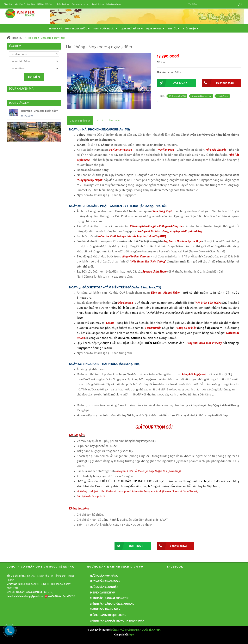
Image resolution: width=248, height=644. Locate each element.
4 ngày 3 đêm (222, 96)
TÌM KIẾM (15, 46)
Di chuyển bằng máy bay (201, 96)
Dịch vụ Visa (156, 29)
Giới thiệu (191, 29)
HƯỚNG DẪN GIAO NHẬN (104, 587)
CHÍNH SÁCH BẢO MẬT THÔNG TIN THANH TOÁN (117, 621)
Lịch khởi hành (132, 29)
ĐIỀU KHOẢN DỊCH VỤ (102, 593)
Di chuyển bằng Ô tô (177, 96)
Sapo (131, 635)
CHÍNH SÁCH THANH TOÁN (105, 610)
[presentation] (80, 121)
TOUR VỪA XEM (19, 103)
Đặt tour (129, 546)
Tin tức (174, 29)
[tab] (80, 121)
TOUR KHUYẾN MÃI (22, 89)
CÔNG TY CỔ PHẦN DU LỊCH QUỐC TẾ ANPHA (136, 630)
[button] (148, 56)
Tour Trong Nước (78, 29)
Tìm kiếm (34, 77)
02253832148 (218, 83)
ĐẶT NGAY (172, 83)
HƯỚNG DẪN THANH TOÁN (105, 581)
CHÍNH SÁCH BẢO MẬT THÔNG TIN (109, 598)
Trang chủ (56, 29)
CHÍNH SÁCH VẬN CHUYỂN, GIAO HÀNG (112, 604)
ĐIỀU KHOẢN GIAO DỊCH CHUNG (108, 615)
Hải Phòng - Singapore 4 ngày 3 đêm (40, 111)
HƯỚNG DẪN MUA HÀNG (104, 576)
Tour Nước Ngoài (106, 29)
